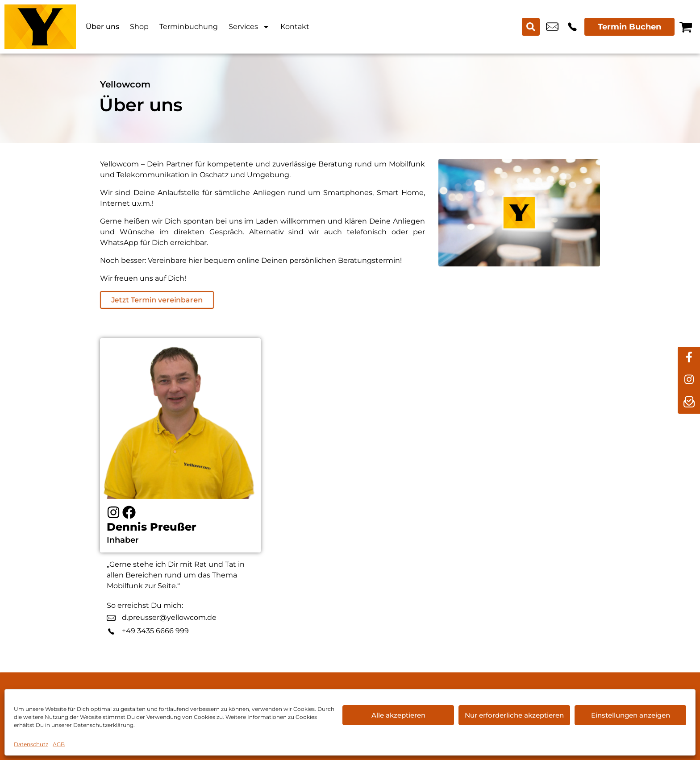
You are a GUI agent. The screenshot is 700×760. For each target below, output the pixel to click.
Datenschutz (31, 744)
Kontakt (295, 27)
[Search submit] (531, 27)
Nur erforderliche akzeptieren (514, 715)
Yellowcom (125, 84)
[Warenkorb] (686, 27)
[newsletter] (689, 403)
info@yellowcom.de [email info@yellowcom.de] (552, 27)
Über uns (102, 27)
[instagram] (689, 380)
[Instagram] (113, 512)
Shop (139, 27)
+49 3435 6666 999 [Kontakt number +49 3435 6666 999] (572, 27)
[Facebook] (129, 512)
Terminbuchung (189, 27)
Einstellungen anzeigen (631, 715)
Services (249, 27)
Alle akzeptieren (398, 715)
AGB (59, 744)
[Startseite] (40, 27)
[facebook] (689, 358)
